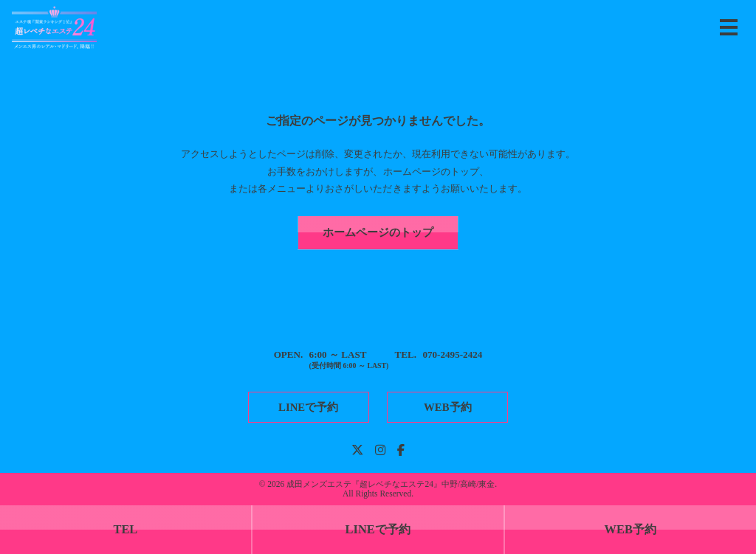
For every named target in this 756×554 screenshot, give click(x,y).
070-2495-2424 (452, 354)
